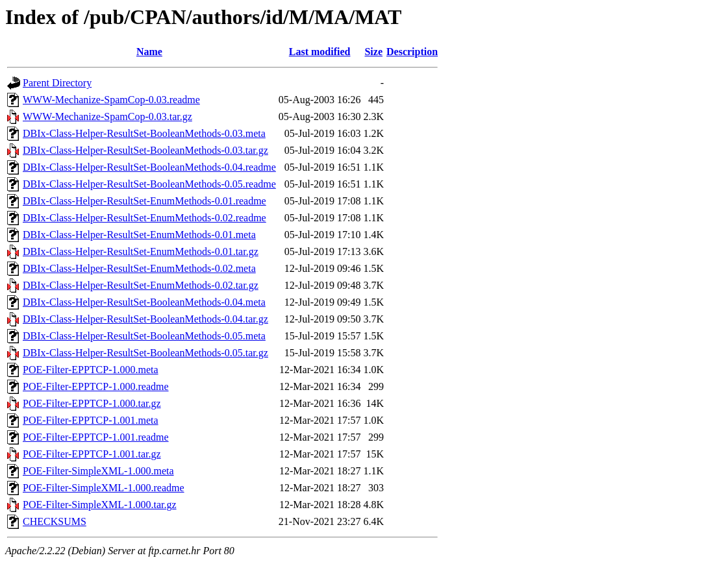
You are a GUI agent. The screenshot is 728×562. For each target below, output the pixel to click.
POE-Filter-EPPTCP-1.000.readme (96, 386)
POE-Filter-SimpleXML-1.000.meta (98, 471)
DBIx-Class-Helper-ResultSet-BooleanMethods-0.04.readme (149, 167)
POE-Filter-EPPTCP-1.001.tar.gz (92, 454)
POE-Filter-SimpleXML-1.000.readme (104, 488)
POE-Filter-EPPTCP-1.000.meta (91, 370)
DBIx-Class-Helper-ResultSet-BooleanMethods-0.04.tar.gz (145, 319)
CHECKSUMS (55, 521)
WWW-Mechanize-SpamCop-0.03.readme (111, 100)
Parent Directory (57, 83)
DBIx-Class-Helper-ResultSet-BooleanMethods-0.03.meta (144, 133)
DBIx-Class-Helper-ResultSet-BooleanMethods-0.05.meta (144, 336)
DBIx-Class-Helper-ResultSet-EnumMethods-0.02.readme (144, 218)
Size (373, 52)
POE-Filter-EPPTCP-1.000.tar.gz (92, 403)
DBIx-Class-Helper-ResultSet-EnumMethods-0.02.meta (139, 268)
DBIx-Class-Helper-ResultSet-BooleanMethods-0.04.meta (144, 302)
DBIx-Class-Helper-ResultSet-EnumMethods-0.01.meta (139, 235)
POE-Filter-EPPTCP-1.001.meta (91, 420)
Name (149, 52)
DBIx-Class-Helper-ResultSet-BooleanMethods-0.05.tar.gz (145, 353)
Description (412, 52)
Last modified (320, 52)
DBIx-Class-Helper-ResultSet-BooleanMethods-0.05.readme (149, 184)
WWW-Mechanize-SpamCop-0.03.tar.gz (107, 116)
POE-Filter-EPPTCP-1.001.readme (96, 437)
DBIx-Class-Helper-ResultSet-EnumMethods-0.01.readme (144, 201)
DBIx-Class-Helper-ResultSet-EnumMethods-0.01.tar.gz (141, 251)
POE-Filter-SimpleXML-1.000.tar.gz (100, 505)
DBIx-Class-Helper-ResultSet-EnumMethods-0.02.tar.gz (141, 285)
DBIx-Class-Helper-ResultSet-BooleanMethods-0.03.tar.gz (145, 150)
